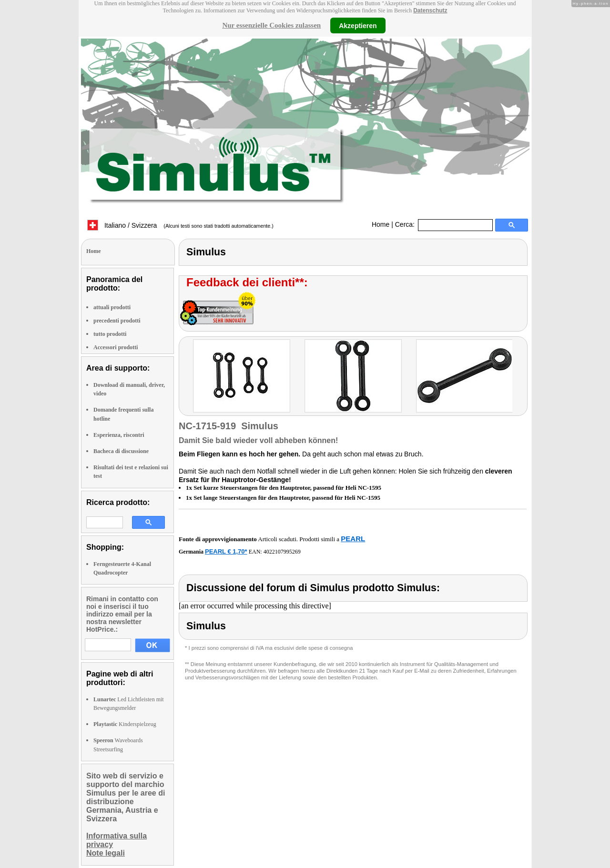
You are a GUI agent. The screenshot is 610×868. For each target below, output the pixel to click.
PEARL (353, 539)
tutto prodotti (110, 334)
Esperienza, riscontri (119, 435)
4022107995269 (282, 552)
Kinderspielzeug (125, 724)
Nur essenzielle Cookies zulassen (271, 25)
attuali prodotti (112, 307)
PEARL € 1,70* (226, 551)
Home (381, 224)
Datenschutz (430, 10)
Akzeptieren (358, 25)
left (186, 377)
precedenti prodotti (117, 321)
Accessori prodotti (116, 347)
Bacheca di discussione (121, 451)
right (522, 377)
